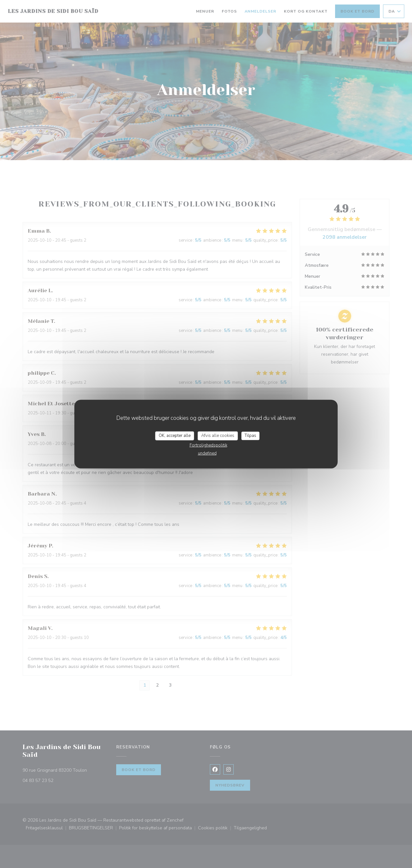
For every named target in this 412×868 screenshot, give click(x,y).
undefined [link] (207, 453)
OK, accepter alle (175, 436)
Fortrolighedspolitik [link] (208, 445)
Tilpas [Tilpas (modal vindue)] (250, 436)
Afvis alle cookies (218, 436)
